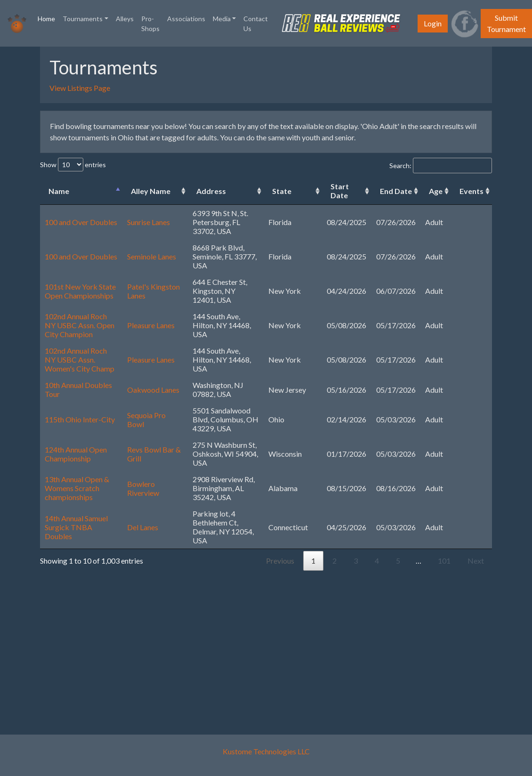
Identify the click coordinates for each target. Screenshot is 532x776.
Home (48, 18)
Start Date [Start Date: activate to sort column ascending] (340, 191)
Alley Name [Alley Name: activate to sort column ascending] (151, 191)
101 (444, 561)
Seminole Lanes (152, 256)
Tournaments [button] (83, 19)
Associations (186, 19)
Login (433, 23)
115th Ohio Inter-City (80, 419)
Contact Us (256, 24)
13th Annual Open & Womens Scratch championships (77, 488)
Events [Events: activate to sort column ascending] (472, 191)
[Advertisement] (266, 648)
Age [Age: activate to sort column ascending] (436, 191)
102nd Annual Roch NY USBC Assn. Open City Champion (80, 325)
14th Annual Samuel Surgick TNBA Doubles (76, 527)
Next (476, 561)
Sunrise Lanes (149, 222)
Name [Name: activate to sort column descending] (59, 191)
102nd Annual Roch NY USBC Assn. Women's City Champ (80, 360)
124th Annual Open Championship (76, 454)
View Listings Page (80, 88)
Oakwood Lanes (153, 390)
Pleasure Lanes (151, 325)
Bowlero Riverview (143, 488)
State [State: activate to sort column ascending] (282, 191)
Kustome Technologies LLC (266, 751)
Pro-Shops (150, 24)
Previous (280, 561)
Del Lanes (143, 527)
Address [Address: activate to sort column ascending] (211, 191)
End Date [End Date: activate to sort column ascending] (396, 191)
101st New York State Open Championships (80, 291)
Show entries (73, 165)
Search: (441, 166)
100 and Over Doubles (81, 222)
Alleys (125, 19)
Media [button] (222, 19)
